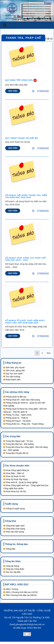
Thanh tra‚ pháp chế (23, 38)
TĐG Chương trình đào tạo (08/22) (20, 595)
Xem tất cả (47, 39)
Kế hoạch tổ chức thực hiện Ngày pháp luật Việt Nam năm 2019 (25, 322)
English (48, 3)
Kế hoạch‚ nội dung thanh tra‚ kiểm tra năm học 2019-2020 (26, 196)
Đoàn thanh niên (12, 380)
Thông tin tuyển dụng (14, 509)
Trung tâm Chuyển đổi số (16, 453)
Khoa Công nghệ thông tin (16, 470)
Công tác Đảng (11, 566)
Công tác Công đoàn (14, 569)
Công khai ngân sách (14, 526)
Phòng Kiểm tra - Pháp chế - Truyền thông (23, 424)
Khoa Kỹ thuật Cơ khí (14, 476)
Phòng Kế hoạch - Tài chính (17, 421)
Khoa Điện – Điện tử (14, 473)
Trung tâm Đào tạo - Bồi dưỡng (18, 444)
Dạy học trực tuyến (13, 374)
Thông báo (9, 549)
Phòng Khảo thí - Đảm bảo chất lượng (22, 400)
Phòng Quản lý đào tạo (15, 397)
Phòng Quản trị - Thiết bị (16, 418)
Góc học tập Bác (12, 572)
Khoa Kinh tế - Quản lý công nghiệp (20, 482)
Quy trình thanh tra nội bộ (21, 138)
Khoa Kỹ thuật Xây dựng (15, 479)
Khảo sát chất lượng (14, 532)
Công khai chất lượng (14, 529)
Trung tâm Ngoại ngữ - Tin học (18, 441)
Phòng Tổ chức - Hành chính (17, 415)
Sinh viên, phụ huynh (14, 367)
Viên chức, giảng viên (14, 371)
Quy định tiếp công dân (19, 80)
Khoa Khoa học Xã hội (15, 491)
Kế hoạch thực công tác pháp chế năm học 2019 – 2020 (25, 259)
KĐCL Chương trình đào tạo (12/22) (21, 592)
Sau (49, 353)
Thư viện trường (12, 377)
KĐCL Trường (11, 589)
